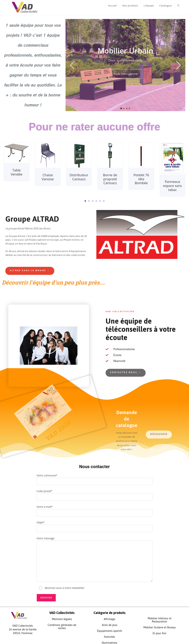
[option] (126, 61)
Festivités (109, 633)
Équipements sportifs (110, 627)
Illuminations (109, 639)
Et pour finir (160, 629)
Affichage (109, 615)
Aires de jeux (110, 621)
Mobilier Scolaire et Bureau (160, 623)
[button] (85, 197)
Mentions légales (62, 615)
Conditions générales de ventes (62, 623)
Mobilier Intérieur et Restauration (160, 616)
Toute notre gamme (126, 70)
